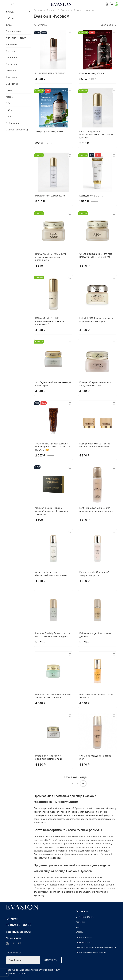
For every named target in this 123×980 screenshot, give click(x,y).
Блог (78, 927)
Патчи (9, 110)
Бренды (51, 10)
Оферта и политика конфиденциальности (96, 947)
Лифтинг (11, 51)
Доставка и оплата (85, 917)
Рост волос (12, 57)
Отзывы (80, 932)
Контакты (80, 922)
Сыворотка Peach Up (17, 130)
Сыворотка (12, 84)
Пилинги (11, 116)
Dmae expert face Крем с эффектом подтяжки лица (49, 757)
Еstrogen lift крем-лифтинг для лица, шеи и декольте (95, 384)
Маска (9, 97)
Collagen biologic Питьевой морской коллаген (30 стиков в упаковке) (51, 511)
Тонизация (12, 77)
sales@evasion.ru (18, 932)
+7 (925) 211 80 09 (19, 925)
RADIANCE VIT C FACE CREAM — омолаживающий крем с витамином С (52, 257)
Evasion (65, 10)
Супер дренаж (14, 31)
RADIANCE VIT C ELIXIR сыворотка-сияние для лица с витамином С (51, 321)
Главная (38, 10)
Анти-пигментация (16, 38)
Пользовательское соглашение (91, 952)
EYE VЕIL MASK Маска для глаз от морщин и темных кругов (97, 320)
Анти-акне (11, 44)
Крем (9, 90)
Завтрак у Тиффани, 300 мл (50, 131)
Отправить (51, 960)
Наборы (10, 18)
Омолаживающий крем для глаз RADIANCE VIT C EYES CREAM (96, 255)
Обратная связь (83, 942)
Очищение (12, 70)
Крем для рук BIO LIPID (91, 196)
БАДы (9, 25)
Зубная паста (13, 123)
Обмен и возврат (84, 937)
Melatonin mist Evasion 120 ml (50, 196)
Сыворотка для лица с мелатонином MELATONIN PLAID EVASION (96, 135)
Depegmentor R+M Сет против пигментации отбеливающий (95, 445)
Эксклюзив (12, 64)
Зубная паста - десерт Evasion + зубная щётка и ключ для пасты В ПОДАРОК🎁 (53, 447)
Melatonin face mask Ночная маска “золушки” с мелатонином (53, 696)
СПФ (9, 103)
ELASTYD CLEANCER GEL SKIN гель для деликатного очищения (96, 509)
